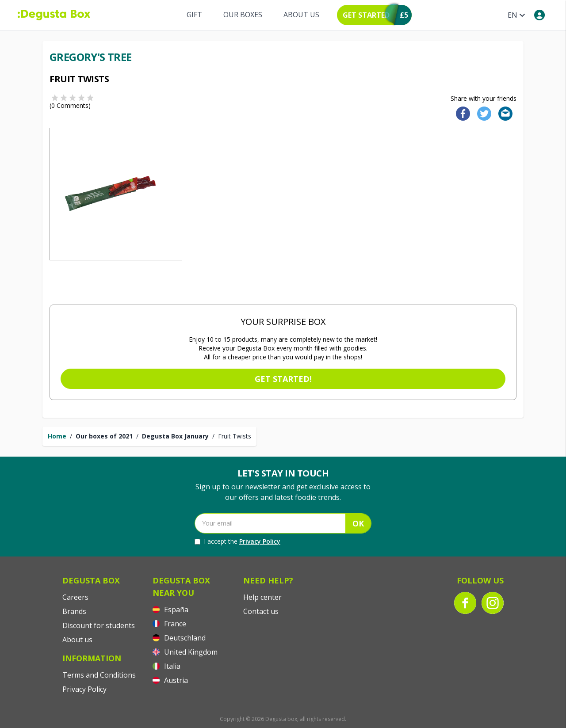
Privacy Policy (260, 541)
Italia (166, 666)
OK (358, 523)
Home (57, 436)
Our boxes (243, 15)
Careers (75, 597)
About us (301, 15)
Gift (194, 15)
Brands (74, 611)
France (169, 624)
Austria (170, 680)
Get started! (283, 379)
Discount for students (99, 625)
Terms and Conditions (99, 675)
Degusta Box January (175, 436)
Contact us (261, 611)
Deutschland (179, 638)
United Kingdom (185, 652)
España (170, 610)
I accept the (237, 541)
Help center (262, 597)
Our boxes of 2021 (104, 436)
